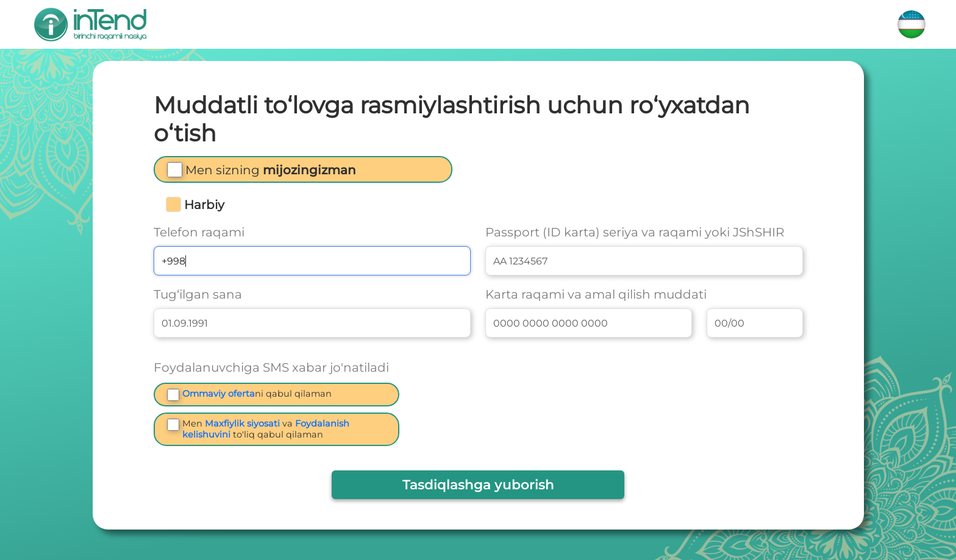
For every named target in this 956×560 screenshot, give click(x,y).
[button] (271, 172)
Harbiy (204, 205)
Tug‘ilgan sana (198, 294)
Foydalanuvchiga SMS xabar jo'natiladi (271, 367)
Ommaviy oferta (219, 394)
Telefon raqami (199, 232)
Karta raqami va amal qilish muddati (596, 294)
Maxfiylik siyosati (242, 424)
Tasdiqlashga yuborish (478, 485)
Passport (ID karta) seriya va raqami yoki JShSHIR (635, 232)
